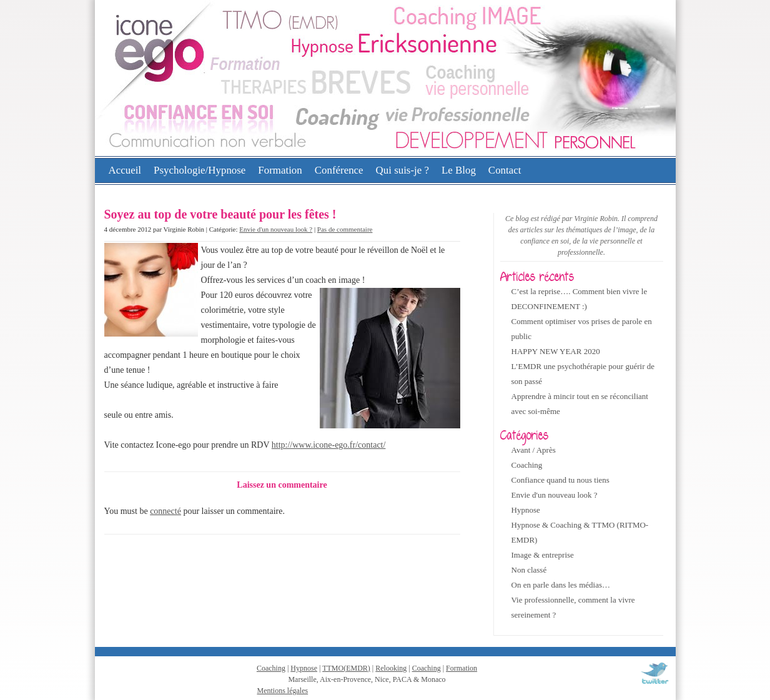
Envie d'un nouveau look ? (276, 229)
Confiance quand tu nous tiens (560, 480)
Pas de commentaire (345, 229)
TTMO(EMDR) (346, 668)
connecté (165, 511)
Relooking (391, 668)
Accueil (125, 170)
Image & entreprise (543, 555)
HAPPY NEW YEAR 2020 (556, 351)
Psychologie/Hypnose (200, 170)
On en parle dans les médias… (561, 585)
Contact (505, 170)
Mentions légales (283, 691)
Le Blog (459, 170)
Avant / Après (534, 450)
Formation (280, 170)
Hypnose (526, 510)
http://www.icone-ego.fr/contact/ (329, 445)
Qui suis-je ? (402, 170)
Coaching (527, 465)
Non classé (529, 570)
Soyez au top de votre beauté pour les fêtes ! (220, 214)
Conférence (339, 170)
